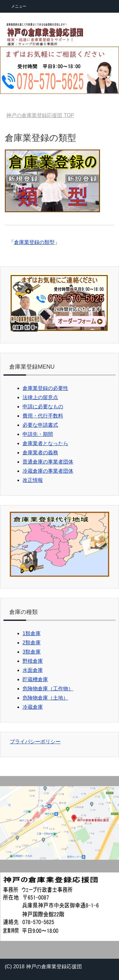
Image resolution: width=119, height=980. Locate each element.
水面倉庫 (33, 670)
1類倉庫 (32, 633)
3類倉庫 (32, 652)
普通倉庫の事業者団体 (48, 462)
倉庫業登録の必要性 (45, 388)
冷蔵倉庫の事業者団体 (48, 471)
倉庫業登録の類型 (34, 242)
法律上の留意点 (40, 397)
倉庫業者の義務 (40, 453)
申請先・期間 (38, 434)
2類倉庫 (32, 643)
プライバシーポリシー (35, 742)
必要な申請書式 (40, 425)
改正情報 (33, 480)
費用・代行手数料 (43, 416)
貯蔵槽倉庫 (35, 679)
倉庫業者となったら (45, 443)
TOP (40, 115)
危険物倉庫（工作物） (48, 689)
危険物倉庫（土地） (45, 698)
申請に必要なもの (43, 407)
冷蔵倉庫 (33, 707)
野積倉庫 (33, 661)
